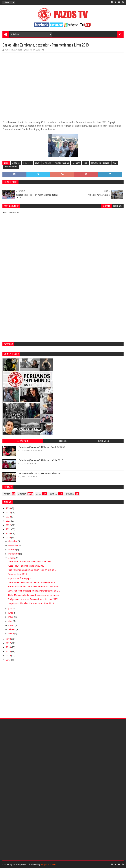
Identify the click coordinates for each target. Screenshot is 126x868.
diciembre (13, 541)
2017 (9, 643)
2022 (9, 525)
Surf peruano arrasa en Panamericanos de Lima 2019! (33, 599)
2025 (9, 513)
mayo (11, 617)
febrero (12, 629)
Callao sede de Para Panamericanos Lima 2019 (30, 562)
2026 (9, 508)
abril (11, 621)
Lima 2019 (47, 163)
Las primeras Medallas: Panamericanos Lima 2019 (31, 603)
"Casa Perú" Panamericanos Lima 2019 (26, 566)
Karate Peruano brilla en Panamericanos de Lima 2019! (33, 587)
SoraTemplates (19, 864)
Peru (85, 163)
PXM (115, 163)
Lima (37, 163)
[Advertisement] (63, 287)
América (16, 163)
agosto (12, 558)
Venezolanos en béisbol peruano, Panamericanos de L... (34, 591)
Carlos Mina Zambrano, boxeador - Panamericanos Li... (33, 582)
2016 (9, 647)
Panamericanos (62, 163)
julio (11, 609)
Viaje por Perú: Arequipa (19, 578)
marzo (12, 625)
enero (11, 634)
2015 (9, 651)
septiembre (14, 554)
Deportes (27, 163)
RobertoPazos (11, 167)
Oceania (70, 494)
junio (11, 613)
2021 (9, 529)
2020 (9, 533)
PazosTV (76, 163)
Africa (7, 494)
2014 (9, 656)
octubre (12, 550)
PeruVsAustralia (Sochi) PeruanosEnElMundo (40, 473)
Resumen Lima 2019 (17, 574)
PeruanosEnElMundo (100, 163)
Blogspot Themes (48, 864)
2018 (9, 639)
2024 (9, 517)
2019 (9, 538)
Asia (38, 494)
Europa (53, 494)
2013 (9, 660)
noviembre (14, 545)
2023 (9, 521)
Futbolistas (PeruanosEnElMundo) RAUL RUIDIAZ (42, 447)
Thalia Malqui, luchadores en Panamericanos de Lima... (33, 595)
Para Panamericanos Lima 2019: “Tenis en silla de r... (32, 570)
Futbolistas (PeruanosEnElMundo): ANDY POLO (41, 460)
